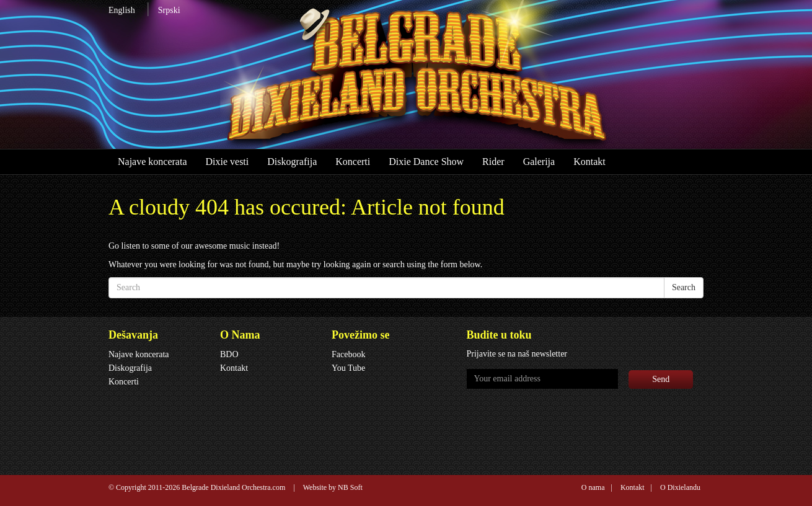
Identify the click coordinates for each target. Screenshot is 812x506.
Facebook (348, 354)
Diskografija (292, 162)
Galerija (539, 162)
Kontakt (589, 162)
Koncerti (353, 162)
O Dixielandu (680, 487)
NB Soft (350, 487)
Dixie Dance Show (426, 162)
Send (661, 379)
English (122, 10)
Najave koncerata (152, 162)
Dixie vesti (227, 162)
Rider (493, 162)
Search (684, 287)
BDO (229, 354)
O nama (593, 487)
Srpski (169, 10)
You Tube (348, 368)
